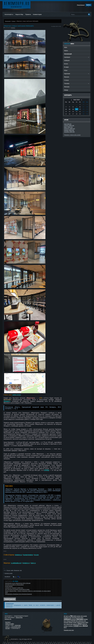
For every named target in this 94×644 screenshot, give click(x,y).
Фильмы (67, 87)
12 (69, 109)
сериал (66, 626)
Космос (86, 619)
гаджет (75, 622)
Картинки (80, 619)
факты (81, 626)
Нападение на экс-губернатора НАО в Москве (18, 583)
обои (80, 624)
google (85, 616)
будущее (66, 622)
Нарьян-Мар (19, 14)
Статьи (13, 21)
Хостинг (7, 628)
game (75, 616)
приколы (85, 624)
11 (66, 109)
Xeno (25, 639)
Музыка (67, 77)
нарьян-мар (69, 624)
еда (21, 570)
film (72, 616)
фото (65, 627)
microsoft (74, 618)
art (65, 616)
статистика (18, 625)
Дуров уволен (9, 586)
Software (67, 60)
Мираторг (17, 570)
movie (78, 618)
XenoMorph (7, 577)
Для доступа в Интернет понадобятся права (17, 589)
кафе (12, 570)
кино (87, 622)
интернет (83, 622)
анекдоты (81, 621)
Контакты (8, 622)
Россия (8, 570)
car (69, 616)
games (79, 616)
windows (74, 619)
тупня (76, 626)
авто (77, 621)
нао (65, 624)
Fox (20, 639)
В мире (66, 67)
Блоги (66, 64)
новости (75, 624)
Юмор (66, 90)
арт (85, 621)
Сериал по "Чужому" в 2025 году (14, 588)
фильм (85, 626)
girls (82, 616)
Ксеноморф (16, 5)
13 (73, 109)
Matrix (66, 51)
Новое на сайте (10, 624)
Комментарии (37, 14)
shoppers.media (9, 573)
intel (70, 618)
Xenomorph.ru (9, 14)
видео (71, 622)
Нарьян (69, 621)
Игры (66, 70)
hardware (66, 618)
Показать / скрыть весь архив (72, 135)
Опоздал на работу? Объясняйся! (14, 585)
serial (82, 618)
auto (67, 616)
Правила (28, 14)
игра (78, 622)
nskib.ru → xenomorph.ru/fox (13, 627)
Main (66, 47)
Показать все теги (69, 630)
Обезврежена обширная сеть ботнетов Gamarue (18, 594)
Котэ (65, 621)
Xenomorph (8, 21)
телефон (71, 626)
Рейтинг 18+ (8, 619)
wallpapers (68, 619)
